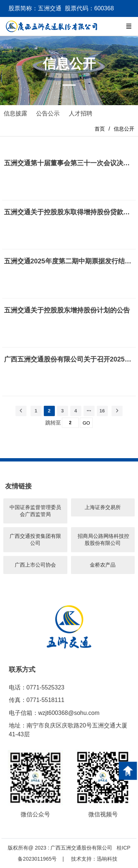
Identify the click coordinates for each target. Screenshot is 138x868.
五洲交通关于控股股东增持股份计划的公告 (67, 310)
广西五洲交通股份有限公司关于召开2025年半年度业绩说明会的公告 (69, 359)
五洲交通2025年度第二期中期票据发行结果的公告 (69, 261)
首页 (100, 129)
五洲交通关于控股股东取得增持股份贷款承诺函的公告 (69, 212)
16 (102, 411)
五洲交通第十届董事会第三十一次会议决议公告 (69, 163)
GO (86, 423)
